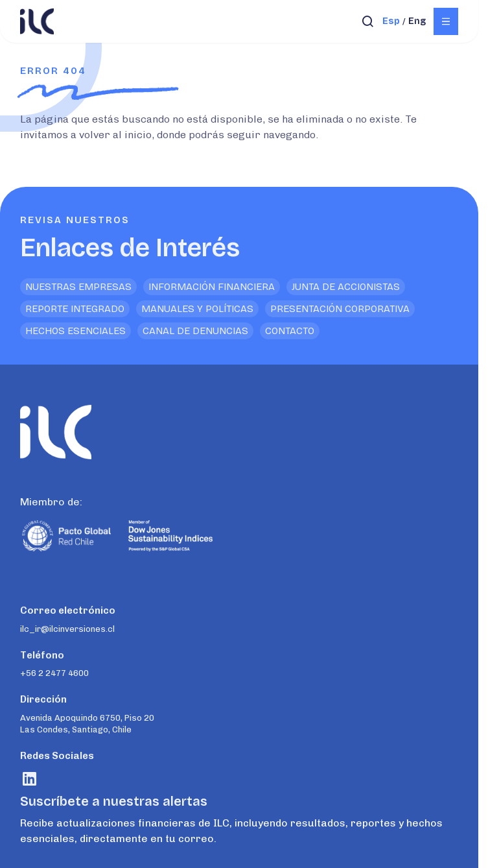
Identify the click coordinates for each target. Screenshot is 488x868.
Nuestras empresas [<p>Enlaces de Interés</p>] (78, 287)
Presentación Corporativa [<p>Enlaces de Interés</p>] (340, 309)
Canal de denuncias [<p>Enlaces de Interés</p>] (195, 331)
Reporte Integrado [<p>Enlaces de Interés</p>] (75, 309)
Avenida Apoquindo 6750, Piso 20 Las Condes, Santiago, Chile (87, 724)
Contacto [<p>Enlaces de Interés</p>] (290, 331)
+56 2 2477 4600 (54, 673)
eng (417, 21)
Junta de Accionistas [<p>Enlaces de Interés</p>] (346, 287)
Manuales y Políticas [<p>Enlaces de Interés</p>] (197, 309)
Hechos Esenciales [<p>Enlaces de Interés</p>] (76, 331)
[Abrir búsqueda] (368, 21)
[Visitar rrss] (29, 779)
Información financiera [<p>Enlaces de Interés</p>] (212, 287)
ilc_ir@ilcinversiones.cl (67, 629)
